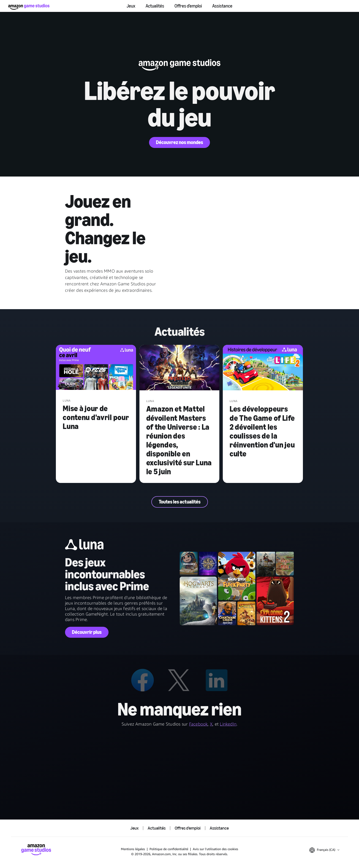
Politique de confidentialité (169, 849)
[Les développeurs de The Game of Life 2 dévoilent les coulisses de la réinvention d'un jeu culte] (263, 368)
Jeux (131, 6)
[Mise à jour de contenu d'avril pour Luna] (96, 368)
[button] (324, 850)
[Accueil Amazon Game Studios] (29, 7)
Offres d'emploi (188, 6)
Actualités (155, 6)
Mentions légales (133, 849)
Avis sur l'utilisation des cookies (215, 849)
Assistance (222, 6)
